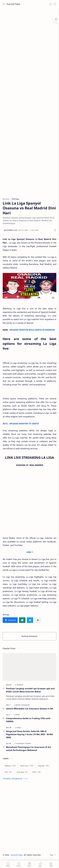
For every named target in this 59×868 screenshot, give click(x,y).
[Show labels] (16, 779)
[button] (50, 4)
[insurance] (26, 705)
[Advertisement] (29, 40)
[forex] (17, 715)
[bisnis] (19, 705)
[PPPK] (36, 772)
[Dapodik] (43, 766)
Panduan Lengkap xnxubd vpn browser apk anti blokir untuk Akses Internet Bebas (30, 690)
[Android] (20, 685)
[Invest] (28, 743)
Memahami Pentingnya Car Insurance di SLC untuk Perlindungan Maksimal (29, 749)
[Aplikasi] (10, 766)
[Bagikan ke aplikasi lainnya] (38, 620)
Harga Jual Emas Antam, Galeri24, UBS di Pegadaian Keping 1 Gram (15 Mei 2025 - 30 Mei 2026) (30, 734)
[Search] (55, 4)
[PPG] (8, 772)
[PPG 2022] (22, 772)
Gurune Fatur (14, 4)
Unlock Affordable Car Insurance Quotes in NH (30, 709)
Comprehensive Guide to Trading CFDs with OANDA (28, 720)
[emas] (19, 727)
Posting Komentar (29, 636)
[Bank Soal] (27, 766)
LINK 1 (29, 552)
